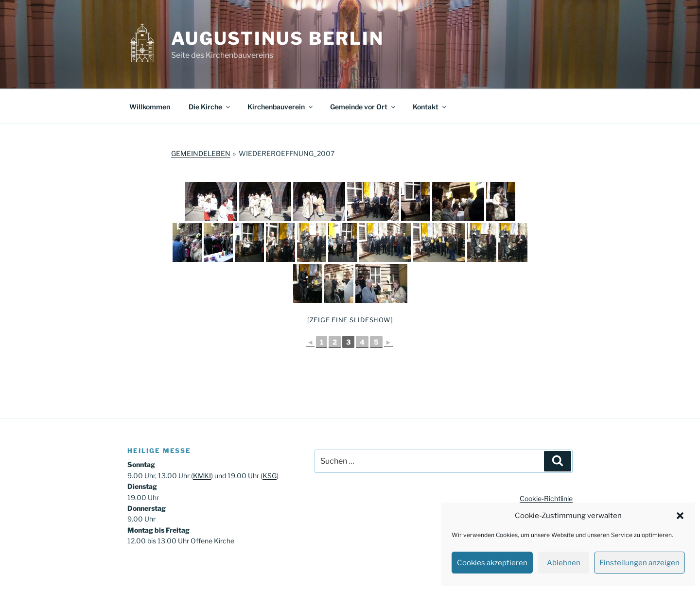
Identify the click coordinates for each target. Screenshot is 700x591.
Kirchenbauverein (281, 107)
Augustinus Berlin (278, 38)
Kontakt (430, 107)
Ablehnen (564, 563)
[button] (680, 516)
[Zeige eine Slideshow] (350, 320)
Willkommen (150, 107)
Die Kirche (210, 107)
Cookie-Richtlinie (546, 498)
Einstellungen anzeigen (639, 563)
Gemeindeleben (201, 153)
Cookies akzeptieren (492, 563)
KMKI (202, 476)
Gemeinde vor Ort (363, 107)
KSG (270, 476)
